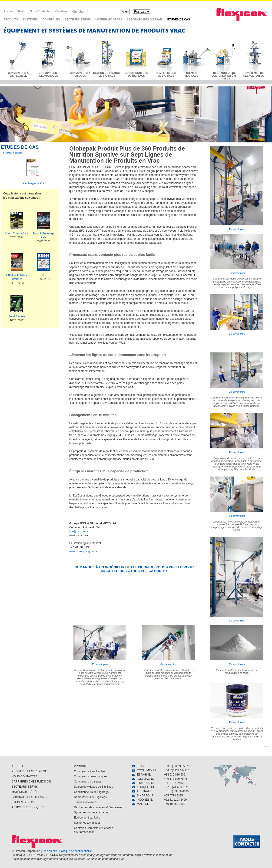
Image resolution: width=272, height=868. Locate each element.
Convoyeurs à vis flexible (89, 771)
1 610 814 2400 (174, 783)
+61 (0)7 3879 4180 (176, 791)
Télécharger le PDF (33, 183)
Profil (22, 11)
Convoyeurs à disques (88, 782)
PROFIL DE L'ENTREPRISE (29, 771)
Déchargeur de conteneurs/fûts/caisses (98, 807)
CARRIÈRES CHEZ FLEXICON (31, 782)
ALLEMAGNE (143, 779)
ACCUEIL (18, 766)
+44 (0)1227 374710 (177, 770)
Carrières (61, 11)
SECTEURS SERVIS (78, 20)
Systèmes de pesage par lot (91, 812)
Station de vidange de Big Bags (93, 787)
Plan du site (50, 851)
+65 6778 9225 (173, 796)
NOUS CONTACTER (25, 776)
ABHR (44, 275)
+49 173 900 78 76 (176, 779)
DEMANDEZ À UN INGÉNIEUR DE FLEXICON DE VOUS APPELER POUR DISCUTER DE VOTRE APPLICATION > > (134, 569)
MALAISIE (141, 804)
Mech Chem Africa (17, 233)
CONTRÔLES (51, 20)
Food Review (17, 316)
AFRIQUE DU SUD (146, 787)
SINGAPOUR (143, 796)
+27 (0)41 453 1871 (176, 787)
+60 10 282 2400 (175, 804)
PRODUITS (11, 20)
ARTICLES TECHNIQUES (28, 807)
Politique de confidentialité (75, 851)
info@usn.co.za (79, 531)
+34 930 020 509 (175, 775)
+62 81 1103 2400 (175, 800)
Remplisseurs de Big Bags (90, 797)
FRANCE (140, 766)
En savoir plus (237, 188)
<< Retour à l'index (12, 153)
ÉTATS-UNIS (143, 783)
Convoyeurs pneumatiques (91, 776)
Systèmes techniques (87, 823)
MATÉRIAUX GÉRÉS (109, 20)
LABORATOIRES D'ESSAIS (145, 20)
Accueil (8, 11)
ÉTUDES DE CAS (179, 20)
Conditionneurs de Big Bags (91, 792)
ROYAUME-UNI (144, 770)
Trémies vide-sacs (85, 802)
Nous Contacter (40, 11)
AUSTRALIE (142, 791)
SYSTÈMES (30, 20)
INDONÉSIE (142, 800)
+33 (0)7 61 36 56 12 (177, 766)
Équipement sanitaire (87, 818)
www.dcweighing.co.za (83, 551)
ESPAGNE (141, 775)
